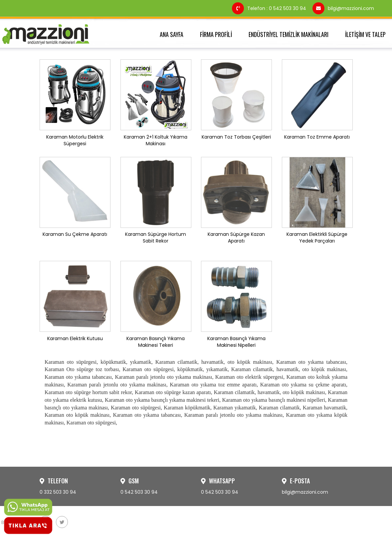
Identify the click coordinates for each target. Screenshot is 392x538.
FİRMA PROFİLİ (216, 34)
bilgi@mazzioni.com (343, 8)
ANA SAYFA (172, 34)
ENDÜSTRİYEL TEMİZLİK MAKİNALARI (289, 34)
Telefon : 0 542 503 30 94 (270, 8)
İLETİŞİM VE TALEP (365, 34)
